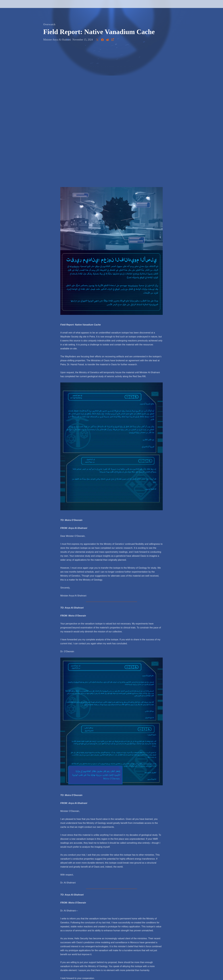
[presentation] (13, 7)
